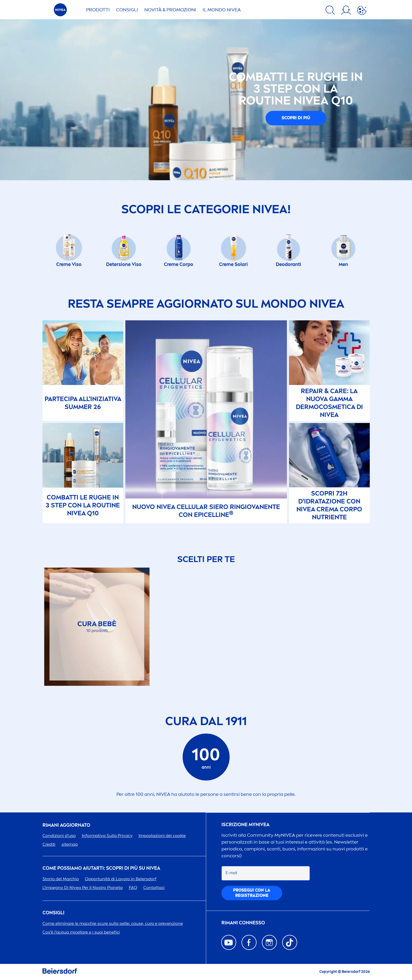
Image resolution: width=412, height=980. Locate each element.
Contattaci (154, 888)
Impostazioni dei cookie (162, 836)
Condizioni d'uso (59, 836)
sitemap (70, 844)
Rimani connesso (243, 923)
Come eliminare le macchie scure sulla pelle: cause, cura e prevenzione (113, 923)
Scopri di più (296, 118)
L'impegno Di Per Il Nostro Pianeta (83, 888)
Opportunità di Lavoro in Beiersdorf (121, 879)
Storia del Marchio (61, 879)
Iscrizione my (245, 825)
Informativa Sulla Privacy (107, 836)
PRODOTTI (98, 10)
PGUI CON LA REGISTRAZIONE (252, 893)
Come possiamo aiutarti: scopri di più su (101, 868)
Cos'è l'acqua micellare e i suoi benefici (81, 932)
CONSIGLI (127, 10)
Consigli (53, 913)
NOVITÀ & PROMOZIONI (170, 10)
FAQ (133, 888)
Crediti (49, 844)
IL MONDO (222, 10)
